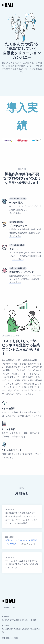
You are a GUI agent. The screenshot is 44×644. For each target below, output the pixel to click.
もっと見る (15, 213)
